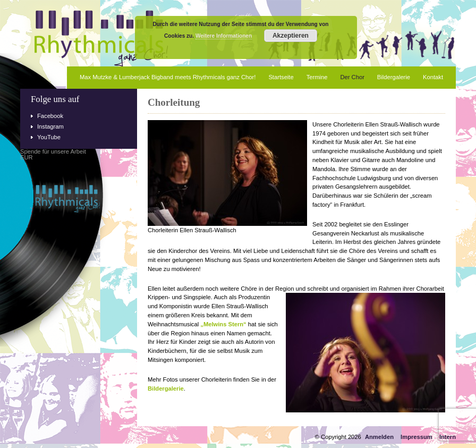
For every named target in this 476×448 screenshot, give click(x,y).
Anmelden (379, 437)
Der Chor (352, 77)
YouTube (49, 137)
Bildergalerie (394, 77)
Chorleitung (174, 102)
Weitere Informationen (224, 36)
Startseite (281, 77)
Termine (317, 77)
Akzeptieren (291, 36)
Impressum (416, 437)
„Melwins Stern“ (223, 324)
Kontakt (433, 77)
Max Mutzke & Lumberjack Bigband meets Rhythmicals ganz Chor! (168, 77)
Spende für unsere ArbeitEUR (53, 155)
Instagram (50, 126)
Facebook (50, 116)
